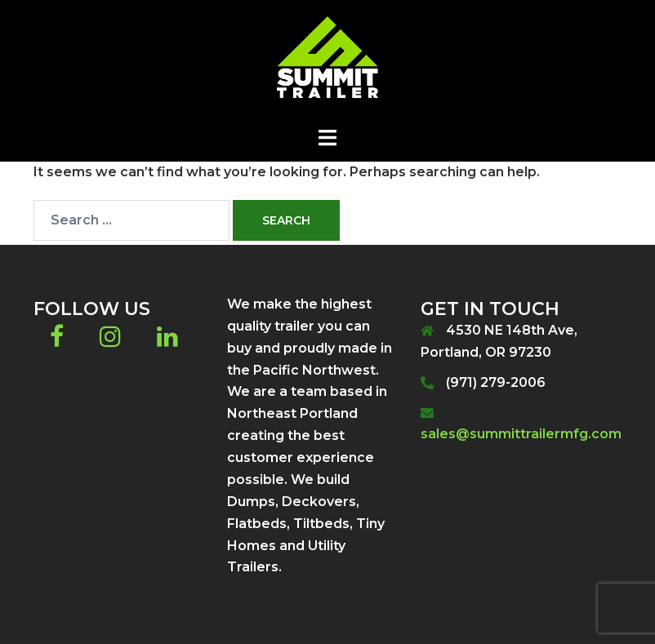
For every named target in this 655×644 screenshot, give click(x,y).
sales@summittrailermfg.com (521, 434)
